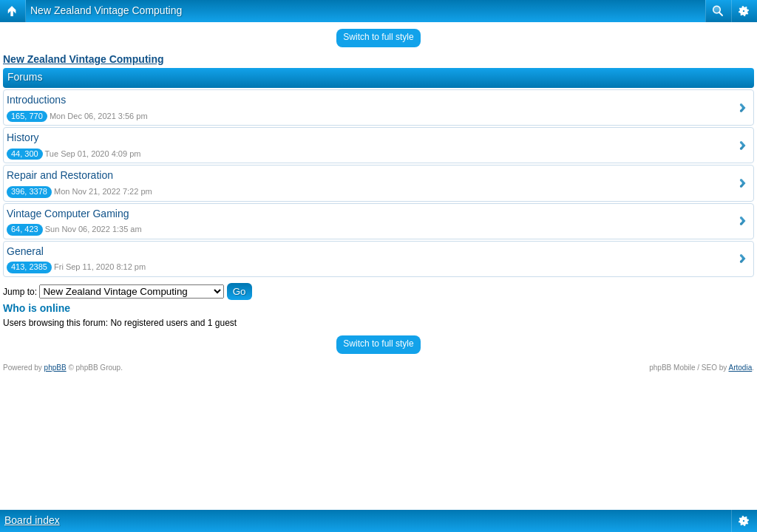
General (25, 251)
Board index (32, 520)
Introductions (36, 100)
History (23, 137)
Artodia (741, 368)
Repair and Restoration (60, 175)
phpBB (55, 368)
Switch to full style (378, 37)
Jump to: (20, 292)
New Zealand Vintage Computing (106, 10)
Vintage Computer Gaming (68, 214)
